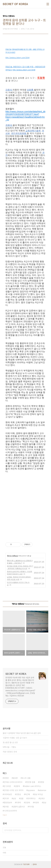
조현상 (18, 794)
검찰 (22, 798)
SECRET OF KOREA (15, 4)
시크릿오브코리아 (10, 811)
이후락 (18, 803)
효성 (45, 803)
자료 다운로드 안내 (10, 752)
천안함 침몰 (31, 782)
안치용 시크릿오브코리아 (13, 782)
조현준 (6, 778)
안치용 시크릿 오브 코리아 (14, 790)
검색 (46, 830)
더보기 (5, 815)
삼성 (14, 798)
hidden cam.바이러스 (33, 786)
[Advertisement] (26, 505)
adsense (43, 790)
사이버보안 (8, 794)
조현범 (42, 782)
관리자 (35, 864)
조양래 (27, 803)
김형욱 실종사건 (19, 807)
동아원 (6, 807)
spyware (31, 790)
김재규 (42, 798)
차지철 (31, 807)
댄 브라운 (7, 786)
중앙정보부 (8, 803)
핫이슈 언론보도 (12, 556)
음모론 (15, 778)
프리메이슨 (32, 798)
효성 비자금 (38, 794)
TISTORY (26, 864)
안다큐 (6, 798)
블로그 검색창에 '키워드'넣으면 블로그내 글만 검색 (22, 733)
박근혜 (27, 794)
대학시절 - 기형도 (9, 747)
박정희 (36, 803)
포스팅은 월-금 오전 (10, 742)
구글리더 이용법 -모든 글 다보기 (15, 738)
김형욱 (17, 786)
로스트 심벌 (26, 778)
